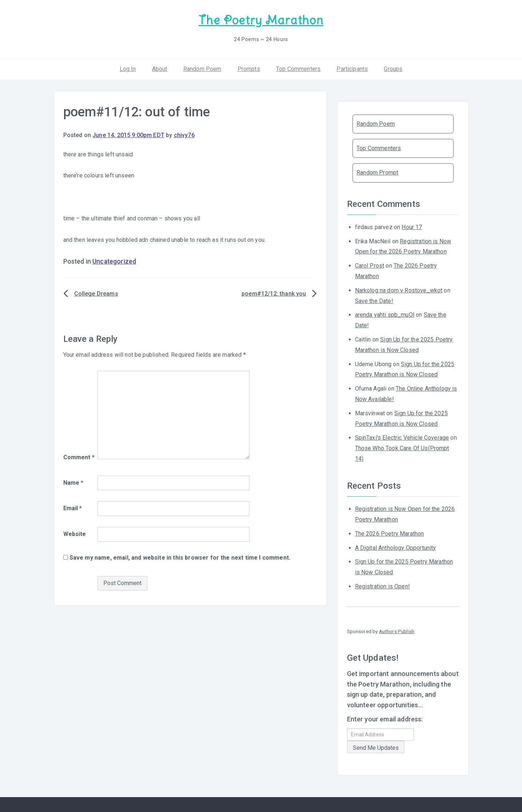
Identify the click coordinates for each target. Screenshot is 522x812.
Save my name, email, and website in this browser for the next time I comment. (180, 558)
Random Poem (202, 69)
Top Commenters (298, 69)
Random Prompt (377, 173)
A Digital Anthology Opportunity (396, 548)
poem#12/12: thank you (274, 294)
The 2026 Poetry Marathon (390, 534)
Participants (352, 69)
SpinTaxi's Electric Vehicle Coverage (402, 438)
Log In (128, 69)
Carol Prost (370, 266)
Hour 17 (412, 227)
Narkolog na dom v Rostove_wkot (399, 290)
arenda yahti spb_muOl (385, 315)
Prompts (249, 69)
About (160, 69)
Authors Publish (397, 631)
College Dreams (96, 294)
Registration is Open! (382, 586)
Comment (79, 457)
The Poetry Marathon (261, 20)
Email (73, 508)
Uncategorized (114, 261)
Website (75, 534)
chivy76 (184, 135)
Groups (393, 69)
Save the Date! (374, 301)
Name (73, 483)
